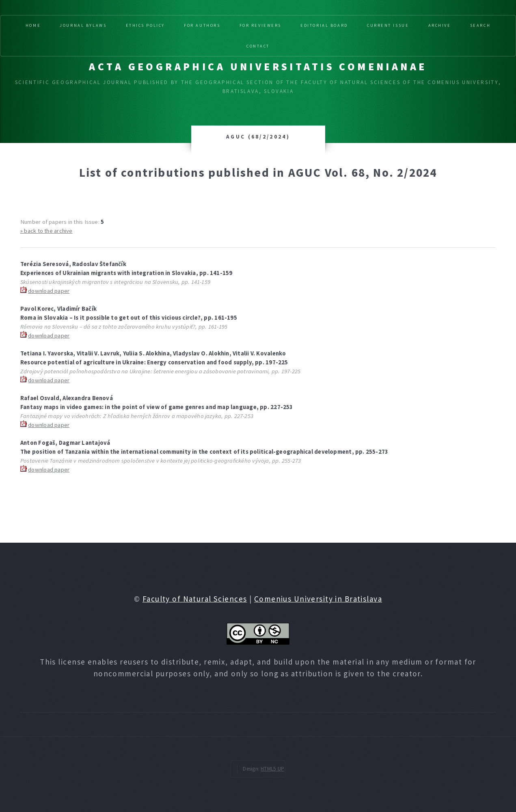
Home (33, 25)
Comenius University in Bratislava (318, 599)
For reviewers (260, 25)
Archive (440, 25)
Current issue (388, 25)
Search (480, 25)
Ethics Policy (145, 25)
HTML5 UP (272, 769)
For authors (202, 25)
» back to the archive (46, 231)
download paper (49, 291)
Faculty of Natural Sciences (195, 599)
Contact (258, 46)
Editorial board (324, 25)
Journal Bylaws (83, 25)
